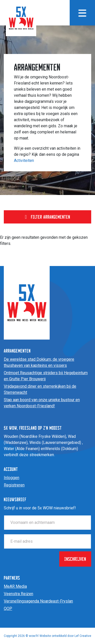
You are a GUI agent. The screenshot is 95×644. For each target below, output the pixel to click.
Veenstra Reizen (18, 594)
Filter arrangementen (47, 217)
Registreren (14, 485)
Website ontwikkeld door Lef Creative (65, 636)
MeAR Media (15, 586)
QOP (8, 608)
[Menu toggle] (82, 13)
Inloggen (12, 478)
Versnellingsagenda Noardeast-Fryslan (38, 601)
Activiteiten (24, 160)
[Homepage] (21, 18)
